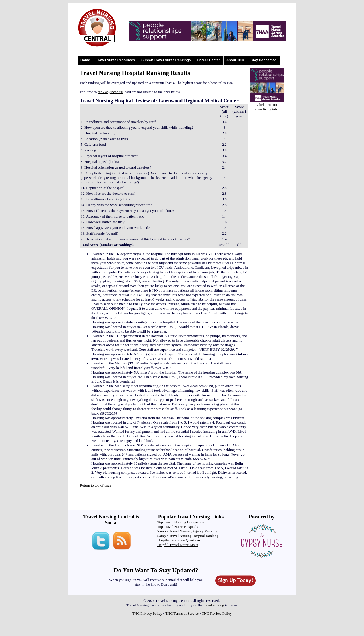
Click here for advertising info (266, 107)
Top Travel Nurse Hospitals (178, 527)
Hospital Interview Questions (179, 540)
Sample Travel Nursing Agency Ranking (187, 531)
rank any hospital (110, 92)
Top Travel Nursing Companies (180, 522)
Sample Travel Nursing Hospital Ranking (188, 536)
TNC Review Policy (217, 613)
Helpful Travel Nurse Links (178, 545)
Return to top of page (96, 485)
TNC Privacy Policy (147, 613)
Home (85, 60)
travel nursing (214, 605)
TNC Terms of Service (182, 613)
